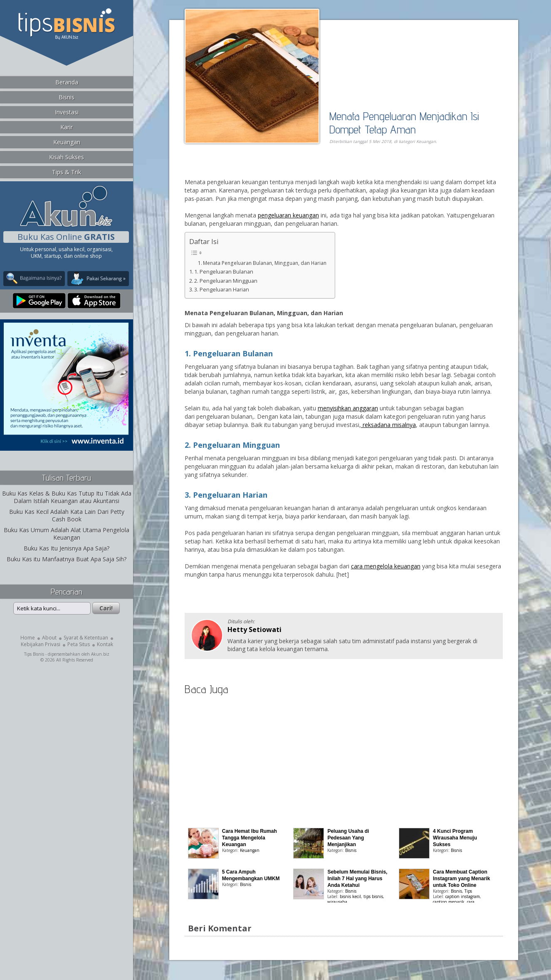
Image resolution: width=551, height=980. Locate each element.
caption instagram (463, 896)
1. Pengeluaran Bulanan (224, 272)
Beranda (67, 82)
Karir (67, 127)
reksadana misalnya (388, 425)
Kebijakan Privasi (41, 644)
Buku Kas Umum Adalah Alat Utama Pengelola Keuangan (67, 534)
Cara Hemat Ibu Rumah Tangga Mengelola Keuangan (250, 838)
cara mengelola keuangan (386, 566)
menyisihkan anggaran (348, 408)
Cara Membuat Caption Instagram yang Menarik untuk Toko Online (461, 879)
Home (28, 638)
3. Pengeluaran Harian (222, 290)
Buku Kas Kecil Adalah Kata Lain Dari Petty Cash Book (67, 515)
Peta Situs (79, 644)
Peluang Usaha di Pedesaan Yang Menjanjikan (348, 838)
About (49, 638)
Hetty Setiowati (254, 629)
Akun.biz (100, 654)
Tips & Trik (67, 172)
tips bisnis (373, 896)
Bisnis (67, 97)
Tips (468, 891)
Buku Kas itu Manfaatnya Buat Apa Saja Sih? (67, 559)
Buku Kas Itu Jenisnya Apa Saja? (67, 548)
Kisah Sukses (67, 157)
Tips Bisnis (34, 654)
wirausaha (337, 902)
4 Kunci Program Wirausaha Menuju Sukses (455, 838)
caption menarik (449, 902)
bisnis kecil (350, 896)
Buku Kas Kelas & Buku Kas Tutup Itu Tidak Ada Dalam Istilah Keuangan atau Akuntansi (67, 497)
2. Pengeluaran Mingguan (226, 281)
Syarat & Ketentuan (86, 638)
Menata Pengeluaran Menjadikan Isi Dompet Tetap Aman (404, 122)
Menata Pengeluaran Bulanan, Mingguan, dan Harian (265, 263)
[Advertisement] (280, 169)
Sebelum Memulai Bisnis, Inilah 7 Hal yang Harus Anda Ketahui (357, 879)
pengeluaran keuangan (288, 215)
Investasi (67, 112)
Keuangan (67, 142)
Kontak (105, 644)
